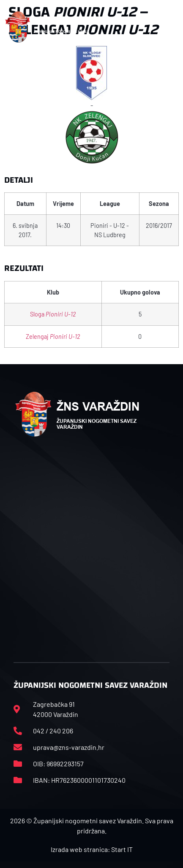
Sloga (53, 314)
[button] (169, 27)
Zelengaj (53, 337)
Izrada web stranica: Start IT (92, 849)
